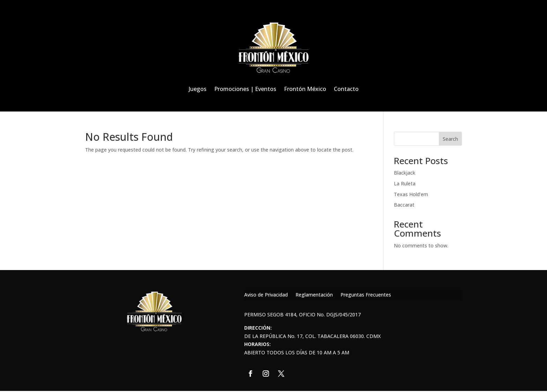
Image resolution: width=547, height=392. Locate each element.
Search (450, 139)
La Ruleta (405, 183)
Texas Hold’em (411, 194)
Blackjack (404, 173)
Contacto (346, 89)
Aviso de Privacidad (266, 295)
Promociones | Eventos (245, 89)
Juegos (198, 89)
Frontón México (305, 89)
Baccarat (404, 205)
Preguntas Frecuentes (366, 295)
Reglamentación (314, 295)
